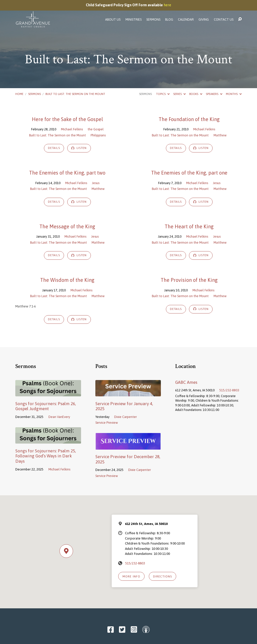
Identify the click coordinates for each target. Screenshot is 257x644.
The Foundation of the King (189, 119)
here (167, 5)
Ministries (134, 20)
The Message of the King (67, 226)
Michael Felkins (72, 129)
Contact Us (224, 20)
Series (179, 94)
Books (196, 94)
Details (54, 148)
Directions (163, 576)
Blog (169, 20)
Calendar (186, 20)
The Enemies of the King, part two (67, 173)
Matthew (220, 135)
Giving (204, 20)
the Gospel (96, 129)
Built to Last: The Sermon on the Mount (75, 94)
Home (19, 94)
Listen (79, 148)
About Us (113, 20)
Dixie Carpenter (125, 417)
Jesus (96, 183)
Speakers (214, 94)
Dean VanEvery (59, 417)
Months (234, 94)
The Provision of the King (189, 280)
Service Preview (107, 423)
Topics (163, 94)
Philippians (98, 135)
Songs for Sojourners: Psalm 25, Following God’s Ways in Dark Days (46, 456)
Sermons (153, 20)
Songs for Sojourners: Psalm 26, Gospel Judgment (46, 406)
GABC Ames (186, 382)
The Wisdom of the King (67, 280)
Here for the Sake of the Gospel (67, 119)
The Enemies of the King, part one (189, 173)
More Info (131, 576)
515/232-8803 (229, 390)
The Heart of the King (189, 226)
